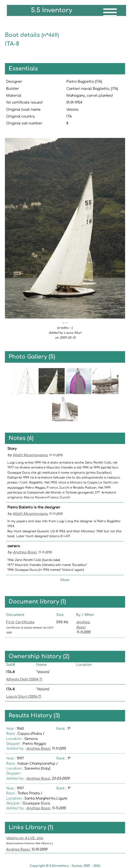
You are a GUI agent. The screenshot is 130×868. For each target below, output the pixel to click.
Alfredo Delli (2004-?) (24, 679)
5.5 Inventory (52, 10)
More (65, 580)
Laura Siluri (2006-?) (24, 697)
